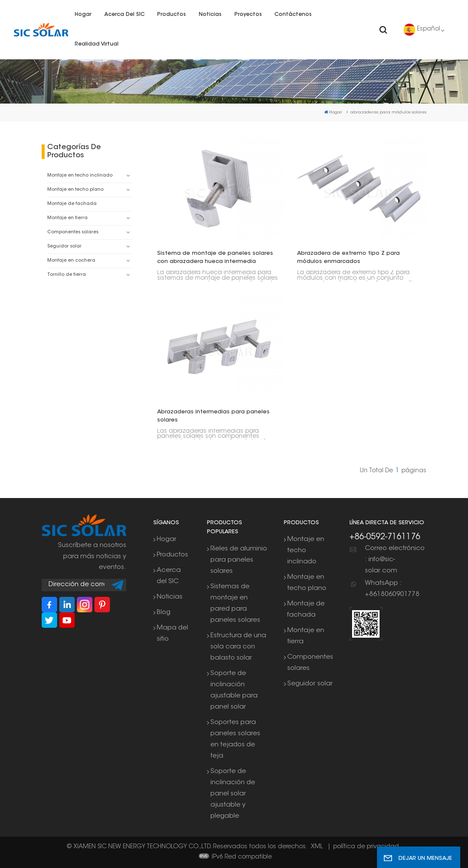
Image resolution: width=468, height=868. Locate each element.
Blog (164, 613)
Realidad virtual (97, 44)
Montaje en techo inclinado (80, 176)
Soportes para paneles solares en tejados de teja (235, 739)
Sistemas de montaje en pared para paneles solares (235, 604)
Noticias (210, 15)
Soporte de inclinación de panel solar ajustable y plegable (233, 794)
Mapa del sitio (172, 634)
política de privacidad (366, 847)
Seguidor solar (64, 246)
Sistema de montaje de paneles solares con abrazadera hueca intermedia (215, 258)
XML (317, 847)
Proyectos (248, 15)
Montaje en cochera (71, 261)
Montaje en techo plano (75, 190)
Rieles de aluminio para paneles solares (239, 560)
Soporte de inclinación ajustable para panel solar (234, 690)
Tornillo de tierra (67, 275)
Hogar (83, 15)
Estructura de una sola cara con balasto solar (238, 647)
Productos (172, 15)
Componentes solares (73, 232)
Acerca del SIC (125, 15)
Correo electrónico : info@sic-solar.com (395, 560)
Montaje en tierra (67, 218)
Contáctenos (293, 15)
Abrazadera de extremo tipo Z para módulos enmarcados (348, 258)
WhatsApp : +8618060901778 (392, 589)
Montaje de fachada (72, 204)
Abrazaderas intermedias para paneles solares (213, 416)
